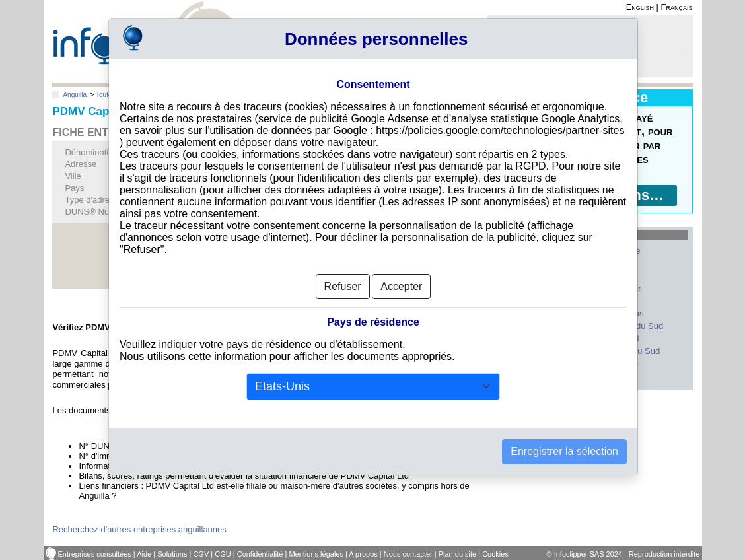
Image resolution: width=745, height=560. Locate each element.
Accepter (401, 286)
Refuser (343, 286)
